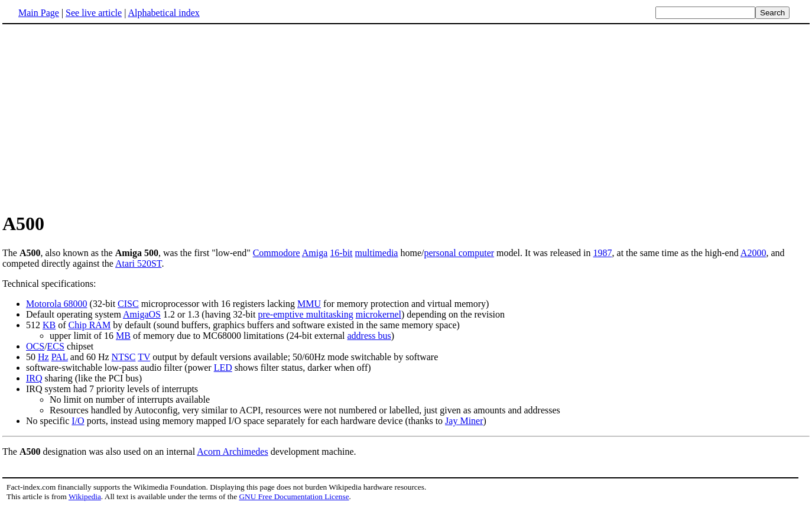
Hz (43, 357)
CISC (128, 304)
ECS (56, 346)
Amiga (315, 253)
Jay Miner (464, 421)
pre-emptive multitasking (305, 314)
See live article (94, 13)
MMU (309, 304)
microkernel (379, 314)
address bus (369, 336)
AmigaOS (142, 314)
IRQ (34, 378)
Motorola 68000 (57, 304)
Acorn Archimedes (232, 452)
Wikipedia (85, 496)
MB (123, 336)
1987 (603, 253)
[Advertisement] (406, 118)
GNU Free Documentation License (294, 496)
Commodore (277, 253)
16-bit (341, 253)
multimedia (377, 253)
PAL (60, 357)
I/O (78, 421)
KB (49, 325)
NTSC (124, 357)
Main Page (39, 13)
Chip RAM (90, 325)
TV (144, 357)
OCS (35, 346)
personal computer (459, 253)
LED (223, 368)
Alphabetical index (163, 13)
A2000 (753, 253)
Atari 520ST (138, 263)
